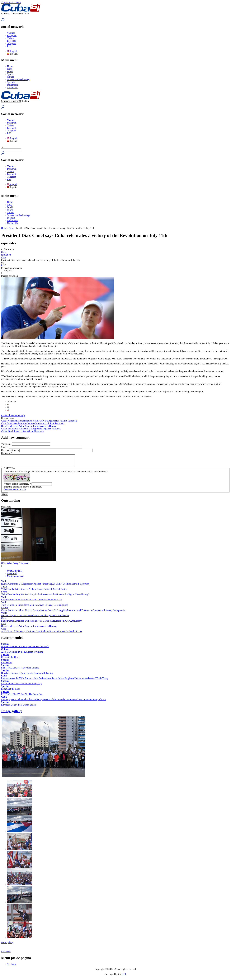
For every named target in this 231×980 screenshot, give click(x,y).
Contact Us (12, 87)
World (10, 72)
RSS (9, 46)
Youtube (11, 33)
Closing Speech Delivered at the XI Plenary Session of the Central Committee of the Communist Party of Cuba (54, 702)
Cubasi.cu (6, 954)
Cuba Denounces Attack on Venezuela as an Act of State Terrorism (33, 423)
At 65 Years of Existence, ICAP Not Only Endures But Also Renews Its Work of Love (42, 634)
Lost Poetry (7, 665)
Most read (12, 576)
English (12, 51)
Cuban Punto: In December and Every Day (21, 686)
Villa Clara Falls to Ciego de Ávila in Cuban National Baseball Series (34, 591)
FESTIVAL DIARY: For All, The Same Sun (22, 696)
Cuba (10, 69)
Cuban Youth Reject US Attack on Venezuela (22, 431)
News (11, 228)
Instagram (12, 36)
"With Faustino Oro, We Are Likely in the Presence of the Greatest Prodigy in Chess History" (45, 597)
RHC (4, 265)
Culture (11, 77)
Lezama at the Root (10, 691)
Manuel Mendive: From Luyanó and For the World (25, 649)
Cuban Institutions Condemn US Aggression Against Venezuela (31, 429)
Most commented (15, 578)
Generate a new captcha (15, 492)
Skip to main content (11, 2)
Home (10, 66)
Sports (10, 74)
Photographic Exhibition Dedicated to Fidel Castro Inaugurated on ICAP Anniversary (41, 623)
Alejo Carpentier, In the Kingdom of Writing (22, 654)
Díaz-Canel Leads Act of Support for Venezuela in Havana (29, 426)
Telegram (11, 43)
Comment (7, 453)
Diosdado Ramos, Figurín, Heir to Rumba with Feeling (27, 675)
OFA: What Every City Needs (15, 565)
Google (22, 415)
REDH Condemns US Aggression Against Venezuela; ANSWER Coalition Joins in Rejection (45, 586)
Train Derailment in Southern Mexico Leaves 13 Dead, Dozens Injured (35, 607)
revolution (6, 255)
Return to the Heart (10, 659)
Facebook (12, 41)
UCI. (124, 976)
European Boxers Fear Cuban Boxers (19, 707)
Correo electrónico (10, 450)
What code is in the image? (17, 486)
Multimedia (13, 85)
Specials (11, 82)
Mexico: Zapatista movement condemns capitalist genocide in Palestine (35, 618)
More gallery (7, 945)
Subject (5, 447)
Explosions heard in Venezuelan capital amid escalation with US (32, 602)
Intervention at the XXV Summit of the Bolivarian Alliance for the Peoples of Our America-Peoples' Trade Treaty (55, 680)
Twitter (10, 38)
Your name (7, 444)
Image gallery (12, 713)
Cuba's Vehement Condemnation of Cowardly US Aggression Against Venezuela (39, 421)
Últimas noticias (15, 573)
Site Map (11, 966)
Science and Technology (19, 79)
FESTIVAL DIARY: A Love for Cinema (20, 670)
